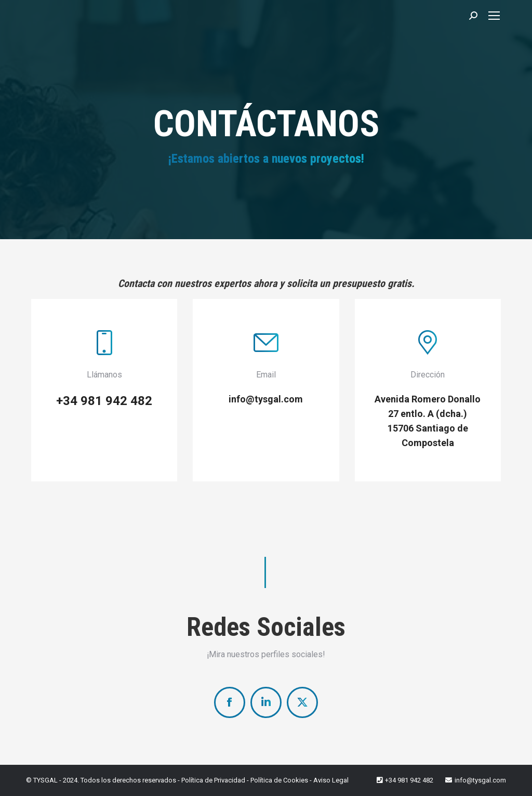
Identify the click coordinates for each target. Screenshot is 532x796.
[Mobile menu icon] (494, 16)
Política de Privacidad (213, 780)
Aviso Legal (331, 780)
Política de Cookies (279, 780)
